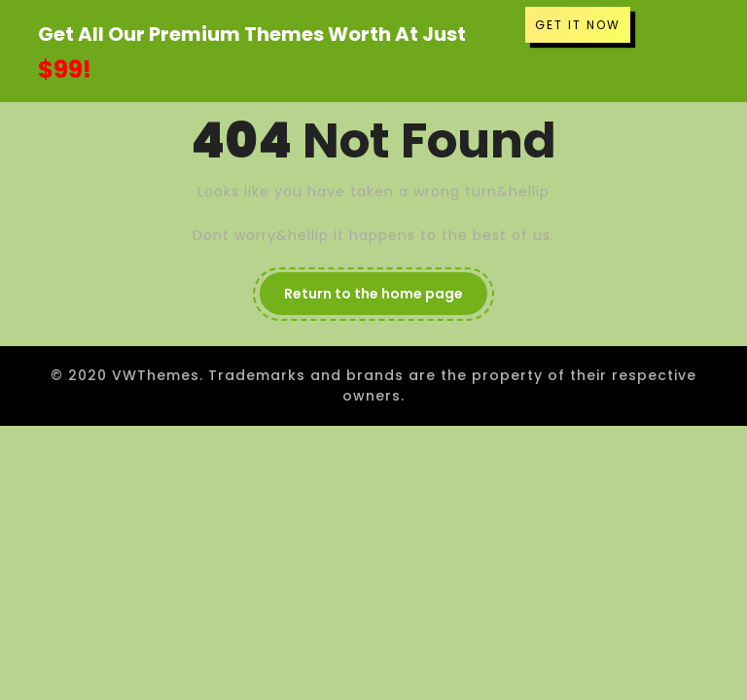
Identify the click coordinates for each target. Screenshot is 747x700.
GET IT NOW (578, 25)
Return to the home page (373, 294)
